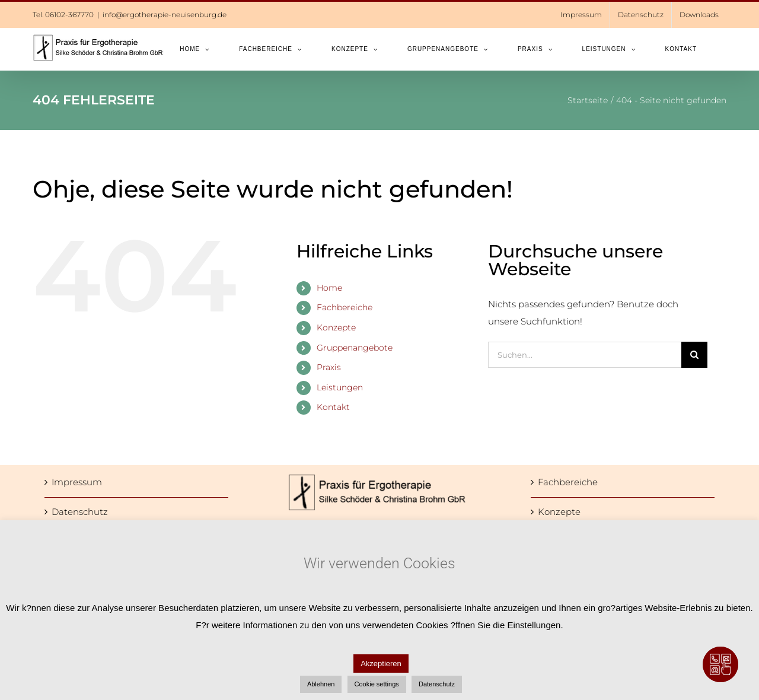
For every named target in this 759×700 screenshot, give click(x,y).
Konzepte (336, 327)
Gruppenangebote (355, 348)
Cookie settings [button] (377, 684)
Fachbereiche (345, 307)
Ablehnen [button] (321, 684)
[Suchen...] (585, 355)
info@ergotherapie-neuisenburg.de (165, 15)
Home (329, 288)
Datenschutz (80, 512)
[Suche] (694, 355)
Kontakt (333, 407)
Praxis (329, 367)
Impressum (77, 482)
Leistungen (340, 387)
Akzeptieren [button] (381, 664)
